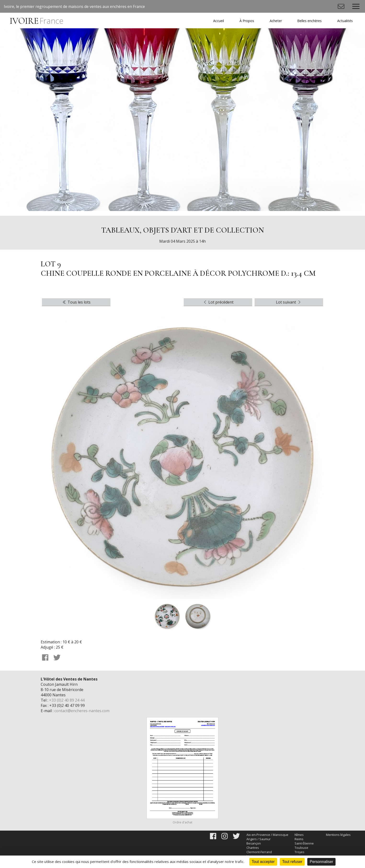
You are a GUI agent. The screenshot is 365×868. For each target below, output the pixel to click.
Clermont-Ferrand (259, 852)
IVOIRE (36, 21)
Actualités (345, 21)
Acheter (276, 21)
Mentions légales (338, 835)
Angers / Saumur (259, 839)
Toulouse (301, 848)
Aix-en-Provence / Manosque (267, 835)
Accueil (219, 21)
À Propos (247, 21)
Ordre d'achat (182, 822)
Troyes (299, 852)
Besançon (254, 843)
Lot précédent (218, 302)
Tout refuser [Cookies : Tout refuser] (292, 862)
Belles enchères (309, 21)
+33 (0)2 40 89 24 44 (67, 700)
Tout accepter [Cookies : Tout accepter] (263, 862)
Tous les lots (76, 302)
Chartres (253, 848)
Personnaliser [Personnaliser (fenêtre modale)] (321, 862)
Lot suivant (289, 302)
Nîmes (299, 835)
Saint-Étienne (304, 843)
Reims (299, 839)
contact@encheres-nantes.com (82, 711)
